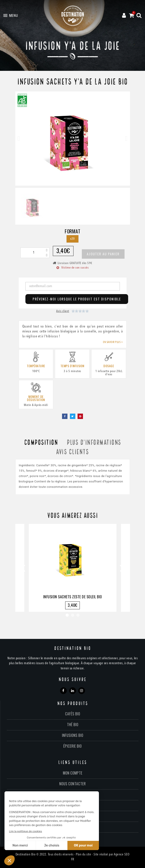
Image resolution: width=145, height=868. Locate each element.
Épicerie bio (73, 746)
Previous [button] (23, 568)
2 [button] (73, 615)
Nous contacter (73, 784)
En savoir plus (112, 342)
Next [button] (122, 568)
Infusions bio (73, 735)
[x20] (72, 239)
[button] (19, 139)
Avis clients (72, 452)
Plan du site (83, 855)
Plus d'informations (94, 443)
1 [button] (67, 615)
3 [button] (78, 615)
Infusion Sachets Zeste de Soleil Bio (73, 597)
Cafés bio (73, 714)
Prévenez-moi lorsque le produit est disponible (77, 299)
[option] (73, 568)
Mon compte (73, 773)
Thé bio (73, 725)
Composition (41, 443)
